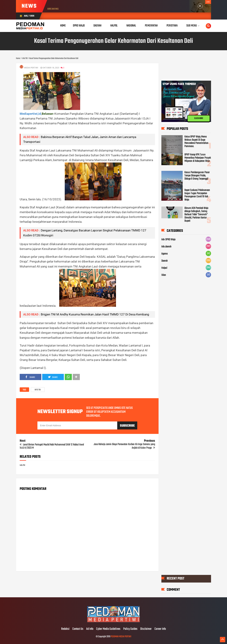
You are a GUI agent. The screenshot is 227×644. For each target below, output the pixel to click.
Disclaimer (146, 629)
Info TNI (38, 390)
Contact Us (78, 629)
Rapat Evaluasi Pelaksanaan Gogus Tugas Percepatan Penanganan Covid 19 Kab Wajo (197, 195)
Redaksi (65, 629)
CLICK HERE (199, 118)
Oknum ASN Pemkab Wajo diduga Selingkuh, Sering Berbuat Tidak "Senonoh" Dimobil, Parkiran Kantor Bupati (196, 215)
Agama (164, 254)
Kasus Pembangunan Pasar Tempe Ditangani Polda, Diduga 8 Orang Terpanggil (197, 176)
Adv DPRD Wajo (168, 240)
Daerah (165, 261)
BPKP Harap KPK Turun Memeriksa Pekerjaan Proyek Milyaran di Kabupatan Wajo (198, 158)
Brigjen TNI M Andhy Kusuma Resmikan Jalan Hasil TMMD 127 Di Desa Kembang (95, 314)
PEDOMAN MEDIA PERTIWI (121, 637)
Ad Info (90, 629)
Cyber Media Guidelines (108, 629)
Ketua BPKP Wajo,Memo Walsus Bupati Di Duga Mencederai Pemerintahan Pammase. (196, 142)
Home (63, 26)
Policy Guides (130, 629)
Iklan (164, 275)
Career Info (160, 629)
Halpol (164, 268)
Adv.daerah (166, 247)
